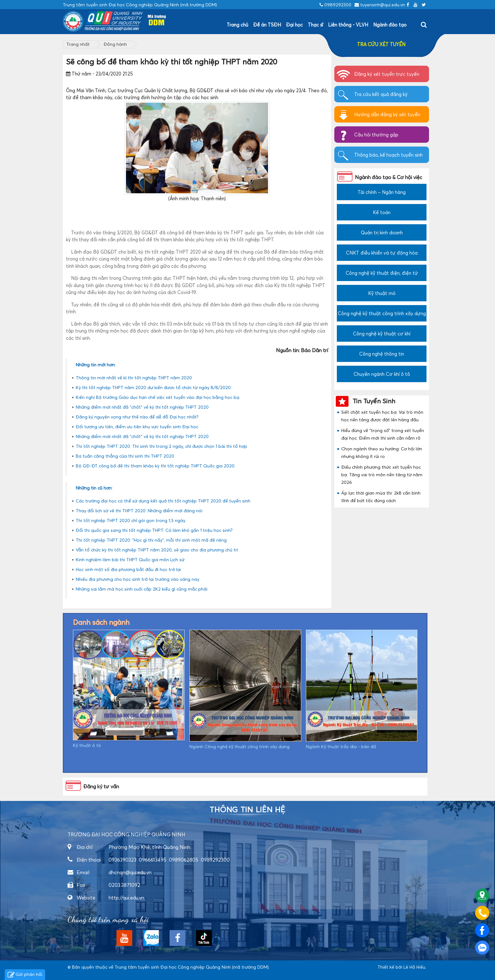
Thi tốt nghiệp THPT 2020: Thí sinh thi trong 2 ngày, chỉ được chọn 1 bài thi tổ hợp (161, 446)
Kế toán (382, 212)
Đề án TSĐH (267, 25)
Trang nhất (78, 44)
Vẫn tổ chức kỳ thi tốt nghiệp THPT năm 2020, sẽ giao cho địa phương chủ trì (157, 550)
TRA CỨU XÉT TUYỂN (381, 44)
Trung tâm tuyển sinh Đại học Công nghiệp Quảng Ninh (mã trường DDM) (192, 967)
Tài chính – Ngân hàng (382, 192)
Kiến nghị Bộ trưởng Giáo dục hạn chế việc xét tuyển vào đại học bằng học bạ (158, 397)
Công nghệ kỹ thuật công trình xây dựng (382, 313)
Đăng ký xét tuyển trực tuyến (387, 74)
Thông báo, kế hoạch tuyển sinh (388, 155)
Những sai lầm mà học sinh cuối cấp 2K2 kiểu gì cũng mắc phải (142, 589)
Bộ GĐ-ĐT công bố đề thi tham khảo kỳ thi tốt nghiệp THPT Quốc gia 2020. (156, 466)
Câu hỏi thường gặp (376, 135)
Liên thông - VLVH (348, 25)
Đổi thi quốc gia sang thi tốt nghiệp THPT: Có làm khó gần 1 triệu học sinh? (154, 530)
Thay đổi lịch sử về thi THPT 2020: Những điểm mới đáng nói (139, 511)
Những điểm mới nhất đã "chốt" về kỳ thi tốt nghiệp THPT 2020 (142, 407)
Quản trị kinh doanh (382, 232)
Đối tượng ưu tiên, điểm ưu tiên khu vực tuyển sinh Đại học (137, 427)
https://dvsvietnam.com (92, 974)
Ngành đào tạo (390, 25)
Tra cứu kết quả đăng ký (381, 94)
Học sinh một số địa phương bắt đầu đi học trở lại (128, 569)
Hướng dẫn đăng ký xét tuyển (387, 114)
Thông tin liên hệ (247, 810)
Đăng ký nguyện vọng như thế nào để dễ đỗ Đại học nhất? (137, 417)
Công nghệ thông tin (382, 354)
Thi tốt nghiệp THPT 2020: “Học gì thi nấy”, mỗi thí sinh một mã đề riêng (151, 540)
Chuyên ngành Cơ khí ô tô (382, 374)
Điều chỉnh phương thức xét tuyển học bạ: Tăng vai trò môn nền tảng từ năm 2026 (382, 475)
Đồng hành (115, 44)
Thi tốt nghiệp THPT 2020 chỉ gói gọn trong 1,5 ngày (131, 520)
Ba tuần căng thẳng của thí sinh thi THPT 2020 (125, 456)
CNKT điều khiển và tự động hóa (382, 253)
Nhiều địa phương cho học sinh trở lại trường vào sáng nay (137, 579)
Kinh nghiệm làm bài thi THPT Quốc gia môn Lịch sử (130, 559)
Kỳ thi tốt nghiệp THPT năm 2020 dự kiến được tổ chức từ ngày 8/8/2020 (153, 387)
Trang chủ (237, 25)
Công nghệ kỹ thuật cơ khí (382, 334)
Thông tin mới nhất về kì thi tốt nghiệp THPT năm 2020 (134, 378)
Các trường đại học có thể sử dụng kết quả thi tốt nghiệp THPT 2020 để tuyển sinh (163, 501)
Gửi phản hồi (25, 975)
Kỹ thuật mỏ (382, 293)
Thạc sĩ (315, 25)
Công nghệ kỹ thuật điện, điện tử (382, 273)
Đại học (294, 25)
